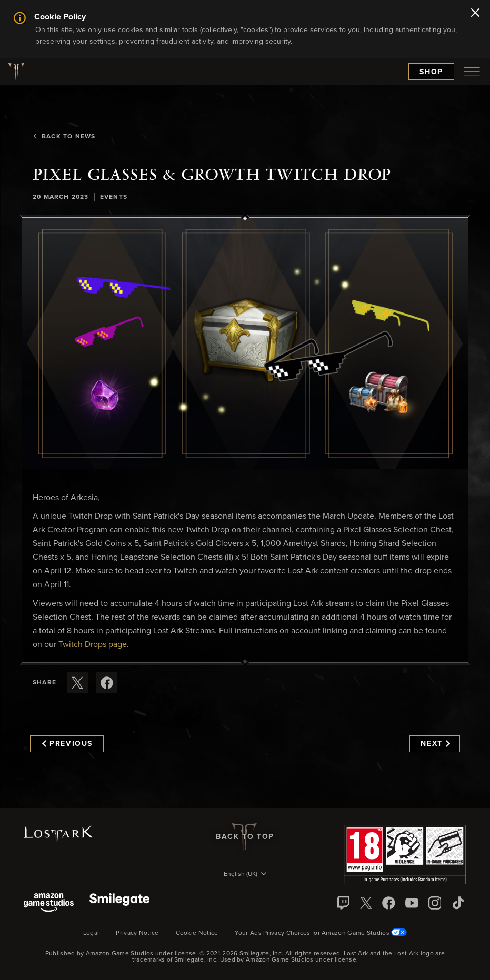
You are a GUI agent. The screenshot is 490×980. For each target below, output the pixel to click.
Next (435, 744)
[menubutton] (472, 72)
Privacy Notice (137, 933)
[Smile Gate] (119, 903)
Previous (67, 744)
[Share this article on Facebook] (107, 683)
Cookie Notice (197, 933)
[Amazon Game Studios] (49, 903)
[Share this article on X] (77, 683)
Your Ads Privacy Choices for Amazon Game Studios (321, 933)
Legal (91, 933)
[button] (245, 343)
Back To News (64, 137)
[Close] (475, 14)
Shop (431, 72)
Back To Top (245, 837)
